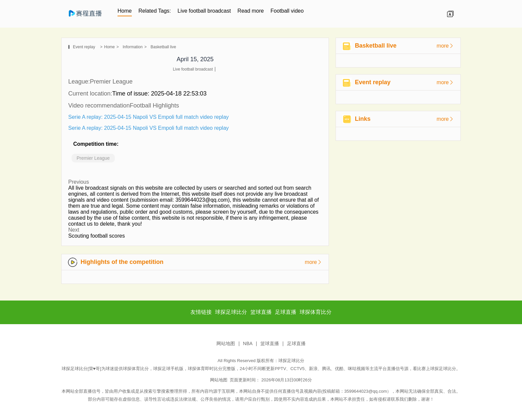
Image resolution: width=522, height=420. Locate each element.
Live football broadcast (204, 11)
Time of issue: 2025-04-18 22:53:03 (159, 94)
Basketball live (163, 47)
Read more (251, 11)
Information (132, 47)
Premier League (93, 158)
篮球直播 (270, 343)
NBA (248, 343)
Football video (287, 11)
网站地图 (226, 343)
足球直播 (296, 343)
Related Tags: (155, 11)
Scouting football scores (97, 236)
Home (125, 11)
